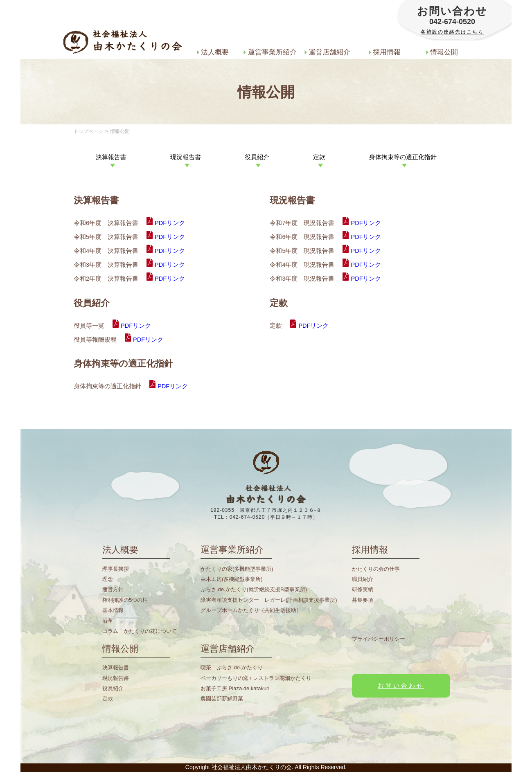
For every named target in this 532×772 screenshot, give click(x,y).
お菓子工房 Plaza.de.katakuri (235, 688)
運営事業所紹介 (270, 52)
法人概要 (213, 52)
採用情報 (385, 52)
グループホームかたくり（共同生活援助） (251, 610)
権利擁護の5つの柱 (125, 600)
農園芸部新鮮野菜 (222, 699)
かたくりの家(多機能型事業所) (237, 569)
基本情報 (113, 610)
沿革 (108, 621)
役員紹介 (113, 688)
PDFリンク (170, 223)
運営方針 (113, 589)
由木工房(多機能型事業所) (232, 579)
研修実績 (363, 589)
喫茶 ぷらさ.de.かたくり (232, 667)
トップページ (88, 131)
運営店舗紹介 (328, 52)
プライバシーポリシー (379, 639)
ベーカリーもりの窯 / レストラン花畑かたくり (256, 678)
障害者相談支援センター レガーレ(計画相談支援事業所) (269, 600)
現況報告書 (116, 678)
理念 (108, 579)
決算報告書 (116, 667)
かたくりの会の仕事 (376, 569)
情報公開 (442, 52)
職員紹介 (363, 579)
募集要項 (363, 600)
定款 (108, 699)
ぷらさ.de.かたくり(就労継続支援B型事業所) (254, 589)
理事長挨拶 (116, 569)
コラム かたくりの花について (140, 631)
